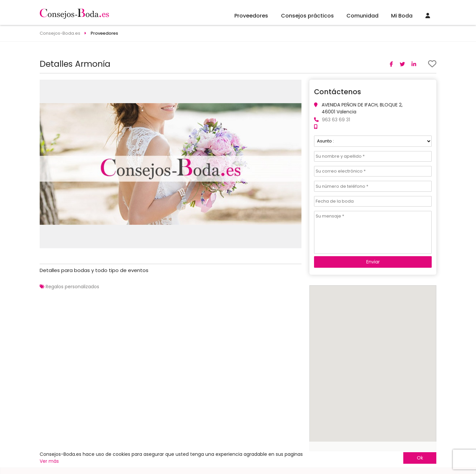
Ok (420, 458)
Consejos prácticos (307, 16)
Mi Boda (402, 16)
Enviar (373, 262)
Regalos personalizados (72, 287)
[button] (296, 86)
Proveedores (251, 16)
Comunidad (362, 16)
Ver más (49, 461)
